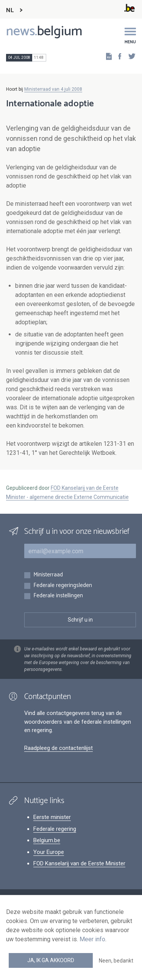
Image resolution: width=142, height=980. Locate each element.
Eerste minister (52, 817)
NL (10, 10)
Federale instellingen (58, 596)
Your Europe (49, 852)
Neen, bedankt (116, 961)
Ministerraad (48, 575)
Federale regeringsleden (63, 586)
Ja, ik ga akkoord (51, 960)
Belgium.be (47, 840)
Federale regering (55, 829)
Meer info (92, 939)
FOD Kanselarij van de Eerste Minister (79, 863)
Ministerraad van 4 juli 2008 (53, 89)
